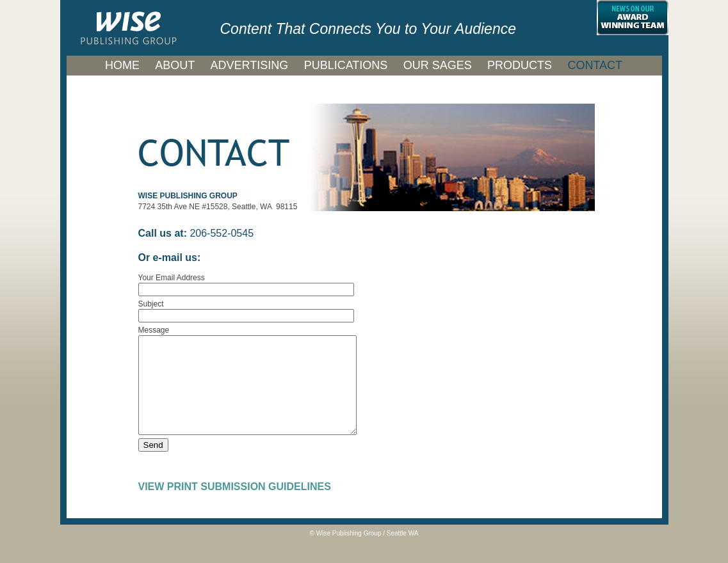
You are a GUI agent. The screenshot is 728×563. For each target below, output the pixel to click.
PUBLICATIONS (346, 65)
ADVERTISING (250, 65)
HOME (122, 65)
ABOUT (175, 65)
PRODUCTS (520, 65)
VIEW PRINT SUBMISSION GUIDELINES (235, 506)
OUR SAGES (438, 65)
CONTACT (595, 65)
